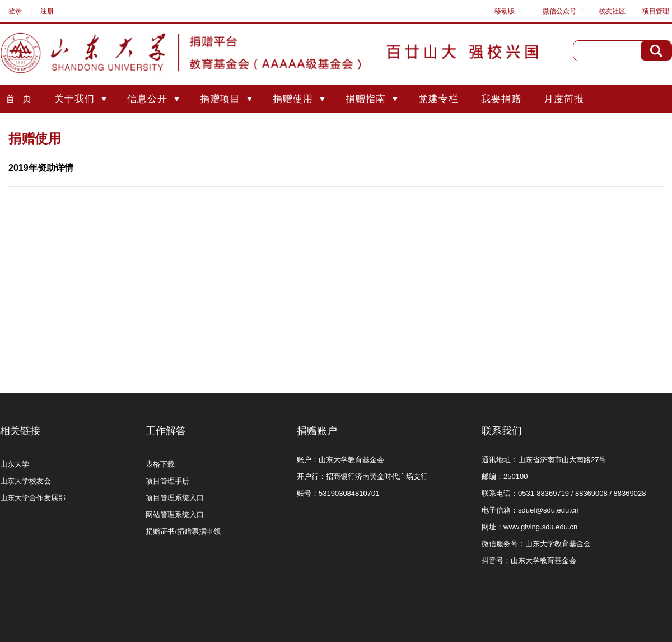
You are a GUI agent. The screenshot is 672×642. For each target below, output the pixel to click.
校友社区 (612, 11)
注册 (47, 11)
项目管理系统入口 (175, 498)
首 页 (19, 99)
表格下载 (160, 464)
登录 (15, 11)
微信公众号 (559, 11)
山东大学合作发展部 (33, 498)
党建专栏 (438, 99)
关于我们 (74, 99)
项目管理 (656, 11)
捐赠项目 (220, 99)
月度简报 (564, 99)
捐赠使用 (293, 99)
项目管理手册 (167, 481)
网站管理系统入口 (175, 515)
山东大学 (15, 464)
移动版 (505, 11)
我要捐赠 (501, 99)
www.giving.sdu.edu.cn (540, 527)
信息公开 (147, 99)
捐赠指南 (366, 99)
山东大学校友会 (25, 481)
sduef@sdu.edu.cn (549, 510)
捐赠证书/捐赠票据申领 (183, 531)
